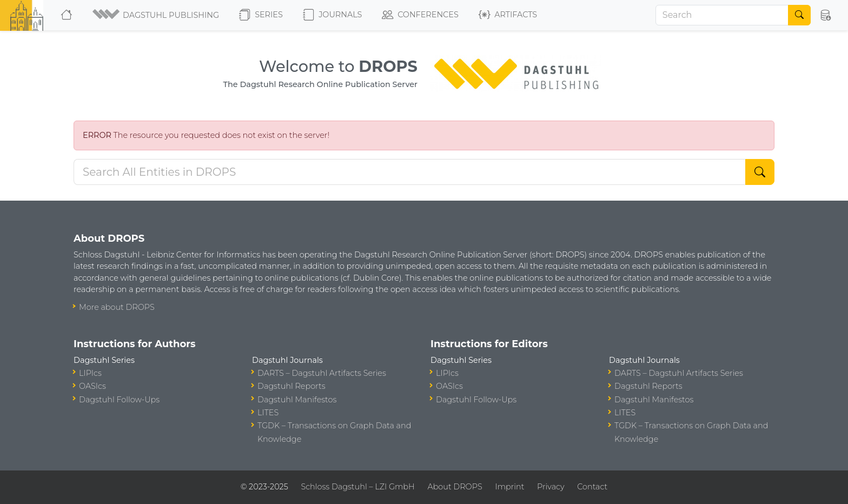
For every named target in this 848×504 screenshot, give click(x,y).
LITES (268, 413)
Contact (592, 487)
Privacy (551, 487)
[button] (157, 15)
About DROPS (455, 487)
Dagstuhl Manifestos (297, 400)
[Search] (722, 15)
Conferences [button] (420, 15)
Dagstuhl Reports (291, 386)
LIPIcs (90, 373)
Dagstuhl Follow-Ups (119, 400)
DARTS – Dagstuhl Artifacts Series (322, 373)
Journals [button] (332, 15)
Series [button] (261, 15)
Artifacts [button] (508, 15)
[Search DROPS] (410, 172)
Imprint (509, 487)
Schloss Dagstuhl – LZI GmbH (357, 487)
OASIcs (92, 386)
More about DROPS (117, 307)
